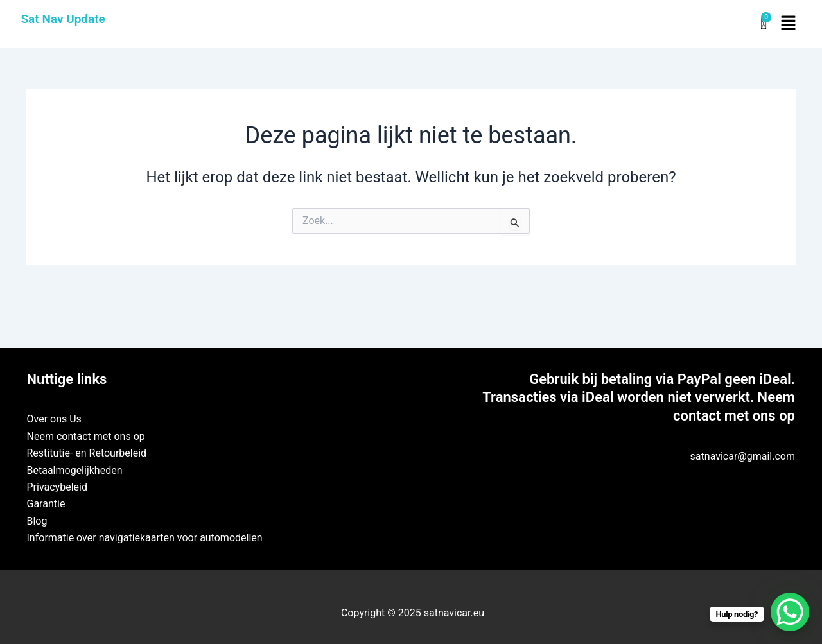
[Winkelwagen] (764, 24)
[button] (788, 24)
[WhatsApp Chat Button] (790, 612)
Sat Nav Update (63, 19)
